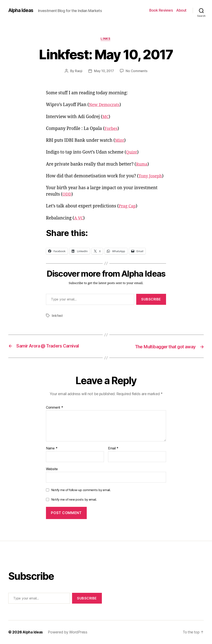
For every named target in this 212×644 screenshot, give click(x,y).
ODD (67, 195)
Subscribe (151, 300)
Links (106, 39)
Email (113, 449)
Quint (132, 153)
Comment (55, 408)
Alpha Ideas (21, 10)
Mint (120, 141)
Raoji (78, 71)
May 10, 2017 (104, 71)
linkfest (57, 316)
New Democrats (105, 105)
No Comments (137, 71)
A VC (79, 218)
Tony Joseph (151, 176)
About (181, 10)
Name (52, 449)
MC (106, 117)
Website (52, 469)
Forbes (111, 129)
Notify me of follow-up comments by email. (81, 490)
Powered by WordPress (68, 632)
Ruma (142, 165)
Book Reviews (161, 10)
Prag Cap (128, 207)
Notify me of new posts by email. (74, 500)
